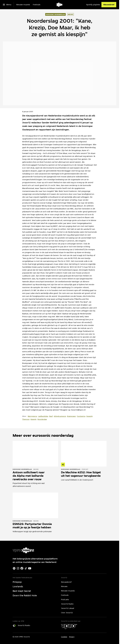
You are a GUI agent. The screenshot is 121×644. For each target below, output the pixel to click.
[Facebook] (22, 568)
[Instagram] (18, 568)
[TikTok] (26, 568)
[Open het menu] (7, 5)
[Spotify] (14, 568)
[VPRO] (69, 627)
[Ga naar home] (60, 5)
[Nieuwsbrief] (109, 5)
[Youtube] (30, 568)
